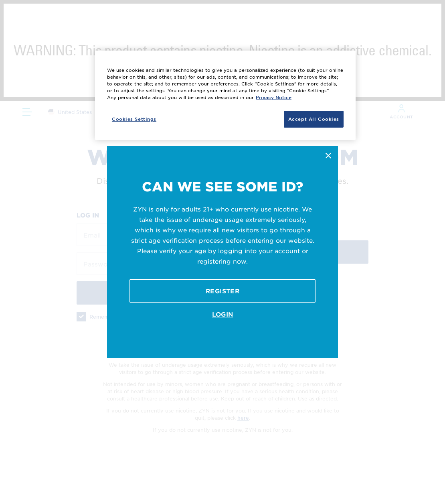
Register (222, 291)
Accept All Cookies (314, 119)
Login (223, 314)
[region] (225, 95)
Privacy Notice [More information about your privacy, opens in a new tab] (274, 97)
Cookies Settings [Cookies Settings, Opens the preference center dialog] (134, 119)
